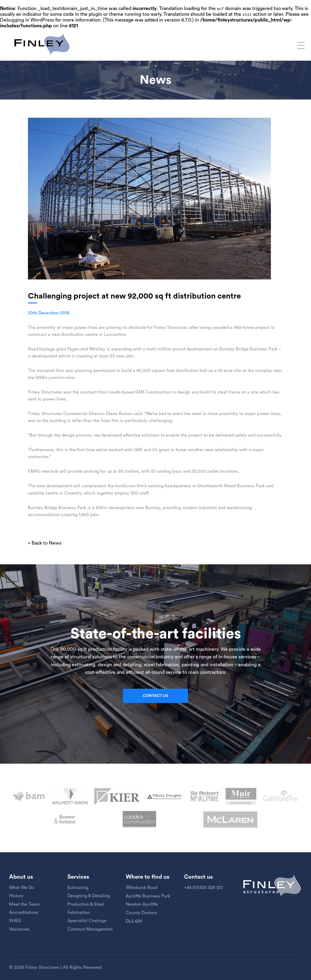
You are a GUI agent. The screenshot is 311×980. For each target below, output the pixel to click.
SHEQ (15, 921)
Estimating (78, 888)
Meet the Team (24, 904)
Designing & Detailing (89, 896)
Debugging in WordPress (27, 20)
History (16, 896)
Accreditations (24, 912)
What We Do (22, 888)
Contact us (155, 696)
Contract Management (90, 929)
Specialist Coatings (87, 921)
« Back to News (45, 543)
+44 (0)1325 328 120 (203, 888)
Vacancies (19, 929)
